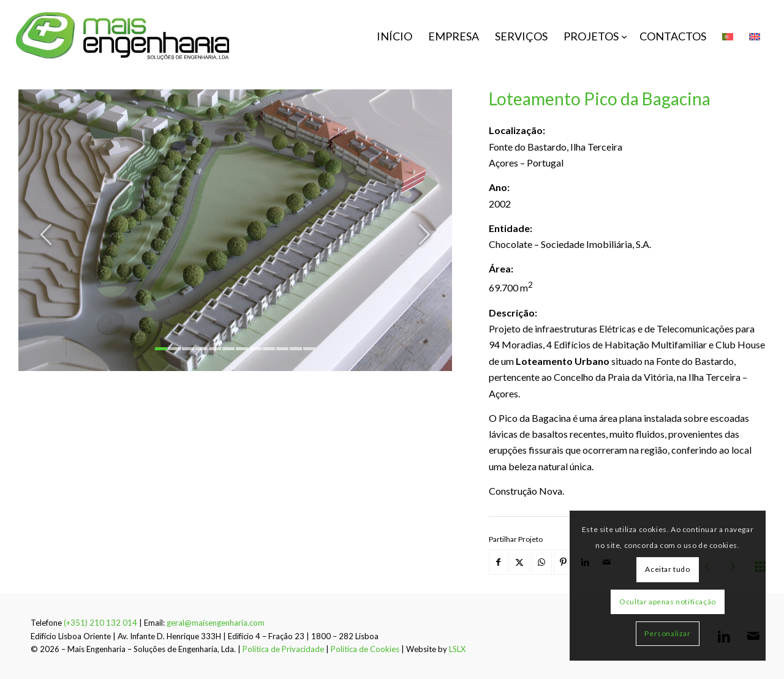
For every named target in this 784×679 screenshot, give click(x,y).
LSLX (457, 649)
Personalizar (667, 633)
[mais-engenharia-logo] (123, 36)
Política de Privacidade (283, 649)
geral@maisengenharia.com (216, 623)
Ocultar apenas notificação (668, 602)
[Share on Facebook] (498, 562)
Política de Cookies (365, 649)
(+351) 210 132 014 (100, 623)
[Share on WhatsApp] (542, 562)
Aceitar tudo (667, 569)
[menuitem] (394, 36)
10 (282, 349)
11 (296, 349)
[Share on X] (520, 562)
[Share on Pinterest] (563, 562)
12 (309, 349)
